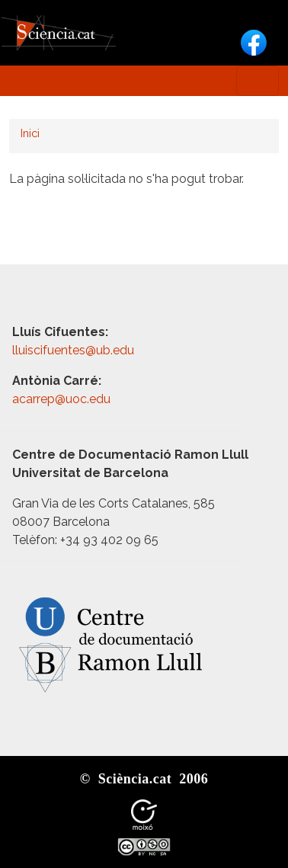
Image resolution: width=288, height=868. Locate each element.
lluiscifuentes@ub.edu (75, 350)
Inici (30, 133)
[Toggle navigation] (258, 81)
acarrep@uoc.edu (61, 399)
